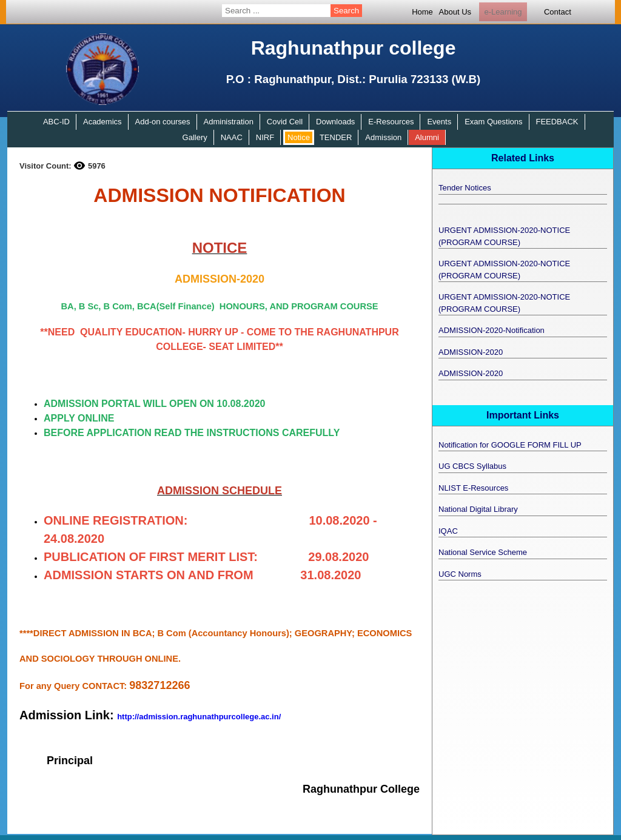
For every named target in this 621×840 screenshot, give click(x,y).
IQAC (448, 531)
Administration (229, 122)
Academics (102, 122)
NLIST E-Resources (473, 488)
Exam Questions (493, 122)
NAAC (232, 137)
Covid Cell (285, 122)
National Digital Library (478, 509)
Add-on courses (163, 122)
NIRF (265, 137)
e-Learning (503, 12)
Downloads (335, 122)
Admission (383, 137)
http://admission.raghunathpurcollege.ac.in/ (199, 717)
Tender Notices (465, 188)
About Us (455, 12)
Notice (299, 137)
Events (439, 122)
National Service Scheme (483, 552)
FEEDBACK (557, 122)
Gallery (195, 137)
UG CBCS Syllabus (472, 466)
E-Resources (391, 122)
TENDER (336, 137)
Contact (558, 12)
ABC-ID (56, 122)
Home (422, 12)
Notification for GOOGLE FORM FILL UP (510, 445)
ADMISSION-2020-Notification (492, 330)
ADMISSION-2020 (471, 352)
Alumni (427, 137)
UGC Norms (460, 574)
